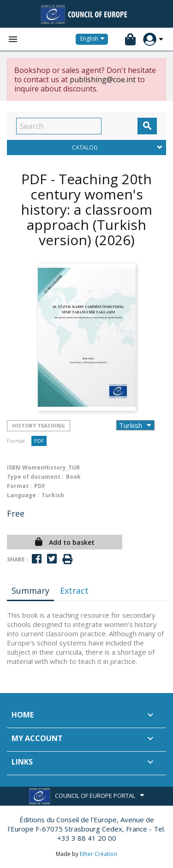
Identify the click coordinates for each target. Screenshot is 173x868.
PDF (39, 441)
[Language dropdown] (94, 39)
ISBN (14, 467)
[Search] (59, 126)
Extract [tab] (74, 591)
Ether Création (98, 854)
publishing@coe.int (103, 79)
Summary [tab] (30, 591)
